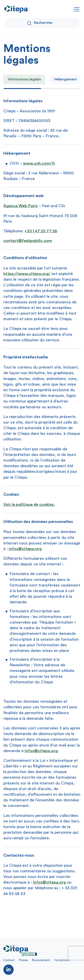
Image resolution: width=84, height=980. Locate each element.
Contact (9, 960)
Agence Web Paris (20, 206)
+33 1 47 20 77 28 (41, 231)
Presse (23, 960)
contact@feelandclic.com (28, 241)
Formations (62, 960)
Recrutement (41, 960)
